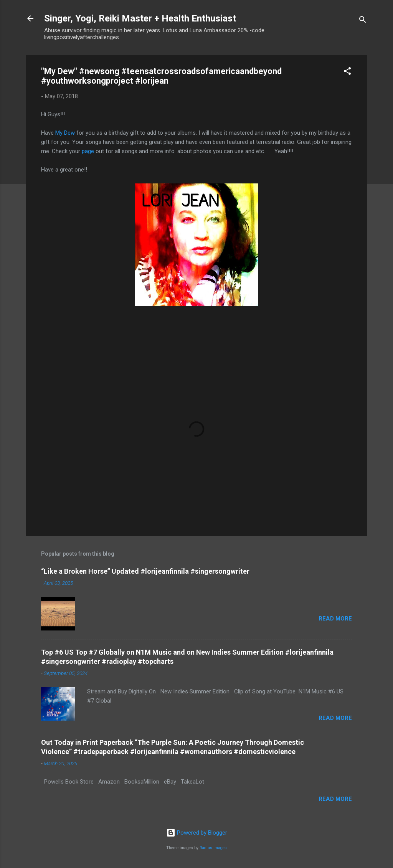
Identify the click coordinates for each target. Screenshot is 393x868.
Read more (335, 619)
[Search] (363, 21)
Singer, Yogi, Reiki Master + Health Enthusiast (140, 18)
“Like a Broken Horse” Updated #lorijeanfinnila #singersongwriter (145, 571)
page (88, 151)
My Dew (65, 133)
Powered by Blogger (197, 833)
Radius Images (213, 848)
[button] (347, 72)
